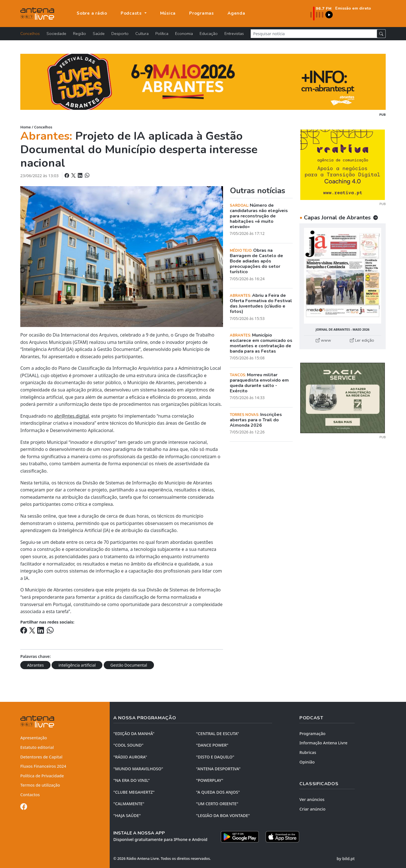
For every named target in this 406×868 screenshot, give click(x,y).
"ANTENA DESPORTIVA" (218, 769)
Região (80, 34)
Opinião (307, 762)
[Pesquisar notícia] (314, 34)
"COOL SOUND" (128, 745)
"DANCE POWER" (212, 745)
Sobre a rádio (92, 13)
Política (162, 34)
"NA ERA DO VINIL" (132, 780)
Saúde (99, 34)
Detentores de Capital (41, 757)
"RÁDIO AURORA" (130, 757)
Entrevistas (234, 34)
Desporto (120, 34)
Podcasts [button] (132, 13)
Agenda (236, 13)
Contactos (30, 795)
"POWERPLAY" (209, 780)
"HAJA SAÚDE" (127, 815)
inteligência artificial (77, 665)
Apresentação (34, 738)
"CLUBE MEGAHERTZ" (134, 792)
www (323, 340)
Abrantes (35, 665)
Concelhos (30, 34)
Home (26, 127)
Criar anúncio (312, 809)
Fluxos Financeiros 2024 (43, 766)
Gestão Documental (129, 665)
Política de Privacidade (42, 776)
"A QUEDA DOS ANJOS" (218, 792)
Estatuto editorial (37, 747)
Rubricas (308, 752)
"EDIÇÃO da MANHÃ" (134, 734)
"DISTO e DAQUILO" (215, 757)
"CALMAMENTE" (129, 804)
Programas (202, 13)
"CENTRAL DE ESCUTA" (217, 734)
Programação (312, 734)
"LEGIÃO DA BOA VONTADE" (223, 815)
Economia (184, 34)
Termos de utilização (40, 785)
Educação (209, 34)
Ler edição (362, 340)
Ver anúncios (312, 799)
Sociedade (56, 34)
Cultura (142, 34)
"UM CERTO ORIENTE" (217, 804)
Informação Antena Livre (323, 743)
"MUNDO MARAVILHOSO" (138, 769)
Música (168, 13)
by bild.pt (346, 859)
